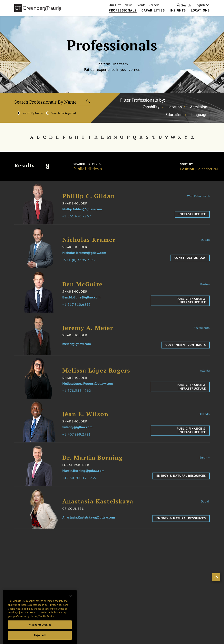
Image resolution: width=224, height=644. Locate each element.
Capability (151, 107)
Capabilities (153, 4)
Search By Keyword (63, 113)
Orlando (204, 419)
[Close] (71, 608)
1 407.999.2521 (78, 439)
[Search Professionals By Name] (50, 102)
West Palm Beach (198, 198)
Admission (199, 107)
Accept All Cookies (40, 637)
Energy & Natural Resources (181, 480)
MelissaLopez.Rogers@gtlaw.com (88, 388)
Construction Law (190, 260)
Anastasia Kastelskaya (98, 506)
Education (174, 114)
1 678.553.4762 (78, 395)
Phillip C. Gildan (89, 198)
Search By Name (32, 113)
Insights (178, 4)
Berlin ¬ (205, 462)
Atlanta (205, 375)
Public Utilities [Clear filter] (86, 169)
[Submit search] (88, 102)
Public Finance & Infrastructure (191, 305)
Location (175, 107)
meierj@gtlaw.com (77, 348)
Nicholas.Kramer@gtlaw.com (84, 255)
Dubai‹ (205, 241)
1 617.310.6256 (78, 309)
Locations (200, 4)
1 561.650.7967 (78, 218)
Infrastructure (192, 216)
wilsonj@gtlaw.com (77, 432)
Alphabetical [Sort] (208, 169)
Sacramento (202, 332)
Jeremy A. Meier (88, 332)
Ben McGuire (83, 289)
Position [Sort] (187, 169)
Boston (205, 289)
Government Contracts (186, 349)
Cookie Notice (15, 621)
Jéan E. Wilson (85, 419)
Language (199, 114)
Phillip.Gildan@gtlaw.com (82, 211)
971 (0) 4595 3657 (80, 262)
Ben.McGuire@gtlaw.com (81, 302)
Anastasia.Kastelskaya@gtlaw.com (89, 522)
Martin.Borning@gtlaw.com (83, 475)
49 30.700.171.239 (80, 483)
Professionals (123, 4)
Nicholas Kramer (89, 241)
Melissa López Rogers (96, 375)
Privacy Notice (56, 617)
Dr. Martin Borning (93, 462)
